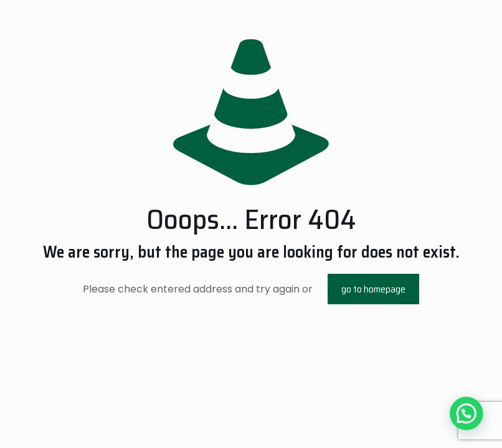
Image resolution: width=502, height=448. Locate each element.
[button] (469, 421)
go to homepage (373, 289)
